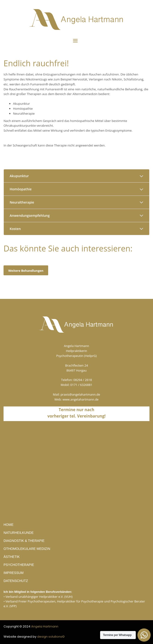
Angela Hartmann (45, 626)
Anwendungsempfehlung (30, 215)
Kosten (15, 229)
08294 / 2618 (83, 380)
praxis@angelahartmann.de (80, 394)
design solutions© (51, 637)
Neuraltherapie (22, 202)
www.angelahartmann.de (81, 399)
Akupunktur (19, 176)
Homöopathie (21, 189)
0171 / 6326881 (81, 385)
